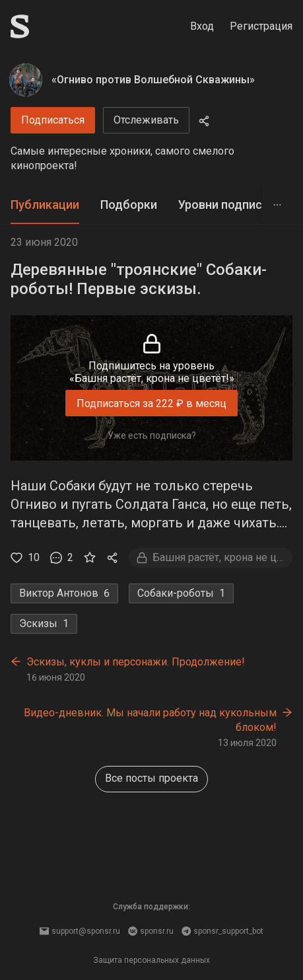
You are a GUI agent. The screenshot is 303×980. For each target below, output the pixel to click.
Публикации (45, 205)
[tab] (45, 205)
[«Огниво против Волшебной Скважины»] (26, 80)
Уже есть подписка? (152, 435)
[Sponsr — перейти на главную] (20, 26)
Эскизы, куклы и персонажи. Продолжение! (136, 662)
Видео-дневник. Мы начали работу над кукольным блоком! (150, 720)
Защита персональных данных (151, 960)
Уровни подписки (227, 205)
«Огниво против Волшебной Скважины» (153, 80)
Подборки (129, 205)
